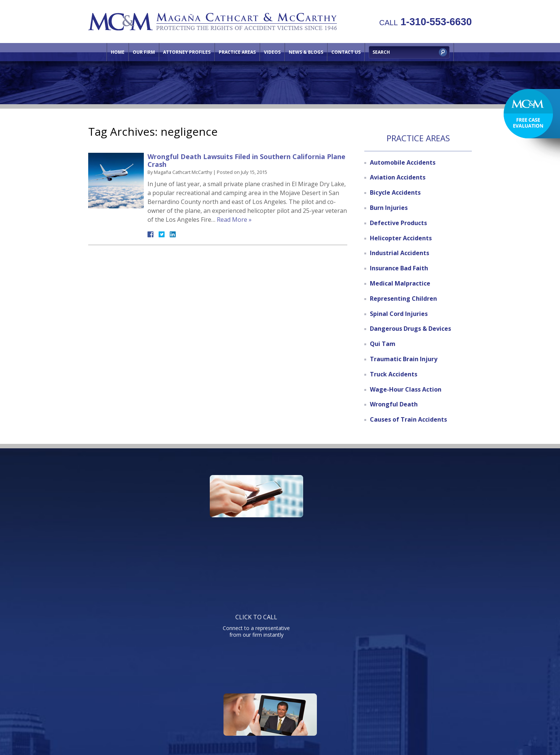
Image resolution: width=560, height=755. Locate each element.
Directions (376, 693)
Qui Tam (383, 344)
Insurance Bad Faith (399, 268)
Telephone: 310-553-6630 (355, 603)
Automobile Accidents (403, 162)
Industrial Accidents (400, 253)
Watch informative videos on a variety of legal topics (278, 528)
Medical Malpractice (400, 283)
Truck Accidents (394, 374)
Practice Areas (237, 52)
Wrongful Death (394, 404)
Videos (272, 52)
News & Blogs (306, 52)
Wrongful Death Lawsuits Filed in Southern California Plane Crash (246, 161)
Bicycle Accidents (395, 192)
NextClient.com (342, 729)
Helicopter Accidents (401, 238)
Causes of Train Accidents (408, 419)
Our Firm (144, 52)
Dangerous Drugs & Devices (410, 329)
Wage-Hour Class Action (406, 389)
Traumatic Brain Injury (404, 359)
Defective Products (398, 223)
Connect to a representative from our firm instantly (159, 528)
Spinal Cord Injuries (399, 314)
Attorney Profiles (187, 52)
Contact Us (346, 52)
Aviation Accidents (398, 177)
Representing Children (403, 299)
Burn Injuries (389, 208)
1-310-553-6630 (425, 22)
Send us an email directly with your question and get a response (398, 528)
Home (118, 52)
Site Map (409, 693)
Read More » (234, 220)
